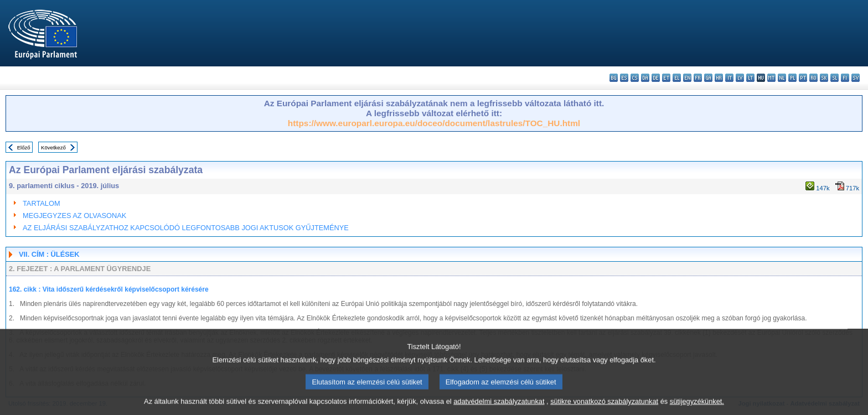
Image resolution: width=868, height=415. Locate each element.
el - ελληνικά (677, 78)
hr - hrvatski (719, 78)
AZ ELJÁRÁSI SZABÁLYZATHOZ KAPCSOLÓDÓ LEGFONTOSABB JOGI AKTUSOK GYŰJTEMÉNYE (186, 228)
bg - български (614, 78)
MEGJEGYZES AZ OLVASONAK (74, 216)
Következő (53, 147)
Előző (24, 147)
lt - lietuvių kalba (750, 78)
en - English (687, 78)
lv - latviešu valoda (740, 78)
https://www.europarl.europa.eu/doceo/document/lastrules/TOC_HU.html (434, 123)
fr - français (698, 78)
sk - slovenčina (824, 78)
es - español (624, 78)
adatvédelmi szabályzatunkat (499, 407)
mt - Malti (771, 78)
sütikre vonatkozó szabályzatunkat (604, 407)
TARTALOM (42, 203)
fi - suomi (845, 78)
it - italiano (729, 78)
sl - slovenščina (835, 78)
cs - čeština (635, 78)
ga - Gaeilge (708, 78)
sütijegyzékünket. (697, 407)
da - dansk (645, 78)
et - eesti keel (666, 78)
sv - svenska (856, 78)
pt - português (803, 78)
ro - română (813, 78)
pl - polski (792, 78)
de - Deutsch (656, 78)
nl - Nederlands (782, 78)
